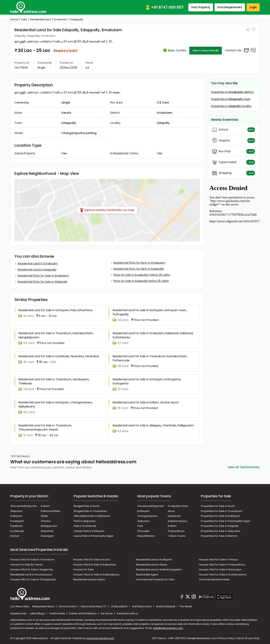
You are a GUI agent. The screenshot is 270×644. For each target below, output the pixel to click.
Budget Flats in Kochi (87, 506)
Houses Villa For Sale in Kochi (92, 560)
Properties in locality (231, 106)
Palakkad (16, 526)
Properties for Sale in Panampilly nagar (226, 521)
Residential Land (40, 19)
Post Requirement (230, 7)
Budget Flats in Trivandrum (90, 511)
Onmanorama (68, 606)
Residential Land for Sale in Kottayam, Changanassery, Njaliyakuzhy (56, 404)
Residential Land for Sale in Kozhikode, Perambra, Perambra (59, 356)
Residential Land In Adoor (89, 579)
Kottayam (17, 516)
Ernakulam (61, 19)
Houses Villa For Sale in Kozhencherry (223, 575)
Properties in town (231, 99)
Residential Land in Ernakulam (38, 263)
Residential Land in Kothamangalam (159, 569)
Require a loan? (66, 50)
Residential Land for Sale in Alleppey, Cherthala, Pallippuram (153, 425)
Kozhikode (17, 531)
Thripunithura (176, 531)
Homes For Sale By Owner (27, 565)
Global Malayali (166, 606)
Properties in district (232, 92)
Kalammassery (177, 521)
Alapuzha (16, 511)
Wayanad (47, 531)
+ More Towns (177, 536)
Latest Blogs (38, 613)
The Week (186, 606)
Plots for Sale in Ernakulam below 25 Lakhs (142, 275)
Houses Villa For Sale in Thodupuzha (33, 579)
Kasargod (47, 536)
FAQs (257, 638)
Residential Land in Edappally (37, 270)
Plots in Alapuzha (85, 521)
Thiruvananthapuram (24, 506)
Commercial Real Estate (214, 579)
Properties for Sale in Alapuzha (220, 531)
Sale (24, 19)
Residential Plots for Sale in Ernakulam (43, 276)
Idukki (44, 516)
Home (14, 19)
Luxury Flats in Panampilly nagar (94, 536)
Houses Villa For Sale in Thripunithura (222, 565)
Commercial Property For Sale (155, 579)
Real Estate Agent (147, 575)
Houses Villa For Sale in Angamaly (32, 569)
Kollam (45, 506)
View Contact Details (206, 50)
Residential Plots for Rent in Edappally (139, 269)
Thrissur (46, 521)
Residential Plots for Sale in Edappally (43, 282)
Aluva (171, 511)
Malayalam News (44, 606)
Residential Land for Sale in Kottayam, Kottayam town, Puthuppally (150, 312)
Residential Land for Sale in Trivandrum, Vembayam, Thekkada (54, 381)
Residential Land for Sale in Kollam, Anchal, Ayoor (146, 402)
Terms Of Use (244, 638)
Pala (140, 526)
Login (253, 7)
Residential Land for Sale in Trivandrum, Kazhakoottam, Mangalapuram (56, 335)
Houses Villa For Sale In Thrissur (219, 560)
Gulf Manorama (142, 606)
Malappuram (49, 526)
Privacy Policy (227, 638)
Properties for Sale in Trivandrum (222, 511)
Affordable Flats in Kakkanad (92, 516)
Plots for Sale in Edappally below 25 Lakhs (141, 281)
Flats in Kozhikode (85, 526)
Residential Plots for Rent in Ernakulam (139, 263)
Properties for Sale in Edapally (220, 526)
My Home (107, 613)
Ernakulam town (178, 506)
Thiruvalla (143, 531)
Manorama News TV (94, 606)
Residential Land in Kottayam (154, 560)
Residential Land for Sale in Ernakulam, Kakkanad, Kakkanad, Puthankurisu (153, 335)
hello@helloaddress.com (168, 628)
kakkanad (174, 516)
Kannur (15, 536)
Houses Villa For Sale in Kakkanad (94, 565)
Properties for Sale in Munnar (219, 536)
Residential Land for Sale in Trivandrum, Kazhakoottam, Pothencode (150, 358)
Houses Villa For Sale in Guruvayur (220, 569)
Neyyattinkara (146, 536)
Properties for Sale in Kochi (218, 506)
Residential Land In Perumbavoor (31, 575)
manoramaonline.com (100, 638)
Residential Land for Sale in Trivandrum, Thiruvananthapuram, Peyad (45, 427)
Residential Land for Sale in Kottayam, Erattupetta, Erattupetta (147, 381)
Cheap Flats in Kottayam (89, 531)
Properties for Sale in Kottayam (220, 516)
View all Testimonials (244, 467)
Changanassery (148, 516)
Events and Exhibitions (83, 613)
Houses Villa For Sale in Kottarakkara (96, 575)
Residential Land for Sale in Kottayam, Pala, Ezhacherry (56, 310)
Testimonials (57, 613)
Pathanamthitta (51, 511)
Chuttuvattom (119, 606)
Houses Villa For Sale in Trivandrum (32, 560)
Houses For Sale (83, 569)
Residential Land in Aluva (152, 565)
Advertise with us (127, 613)
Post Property (201, 7)
